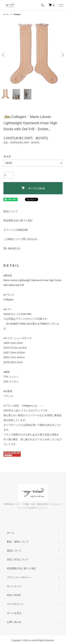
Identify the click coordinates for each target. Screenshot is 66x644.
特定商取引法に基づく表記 (18, 220)
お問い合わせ (14, 622)
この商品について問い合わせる (20, 239)
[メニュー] (61, 5)
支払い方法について (18, 559)
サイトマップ (14, 586)
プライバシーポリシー (19, 577)
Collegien (17, 14)
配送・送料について (18, 542)
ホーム (6, 14)
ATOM (17, 595)
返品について (11, 211)
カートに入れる (33, 188)
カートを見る (14, 613)
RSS (9, 595)
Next (62, 55)
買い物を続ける (12, 248)
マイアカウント (15, 604)
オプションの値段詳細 (16, 230)
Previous (4, 55)
